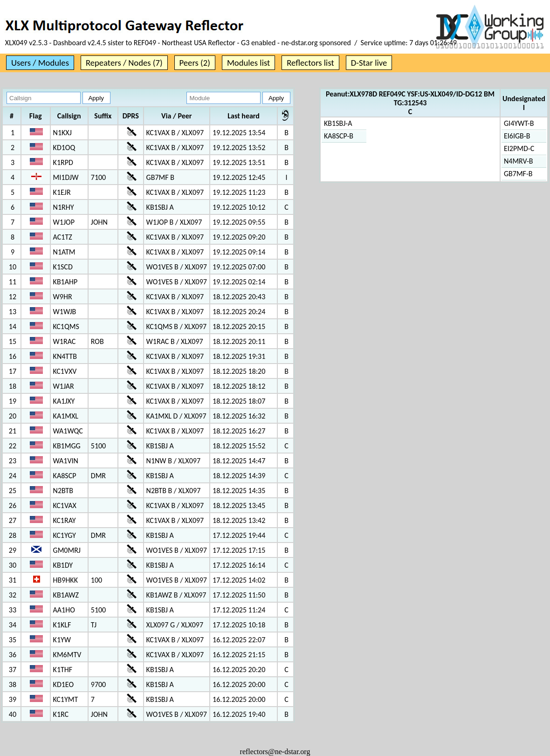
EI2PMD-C (519, 148)
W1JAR (64, 386)
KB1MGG (67, 446)
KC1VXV (65, 371)
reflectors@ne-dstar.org (275, 752)
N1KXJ (62, 133)
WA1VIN (66, 461)
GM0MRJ (67, 550)
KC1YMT (66, 699)
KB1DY (63, 565)
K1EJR (62, 192)
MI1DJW (66, 177)
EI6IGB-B (517, 136)
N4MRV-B (518, 161)
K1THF (63, 670)
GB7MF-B (518, 174)
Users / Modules (40, 63)
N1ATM (64, 252)
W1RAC (65, 341)
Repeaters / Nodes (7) (124, 63)
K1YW (62, 640)
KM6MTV (67, 655)
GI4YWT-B (519, 123)
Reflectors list (310, 63)
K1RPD (63, 162)
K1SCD (63, 267)
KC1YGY (65, 535)
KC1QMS (66, 326)
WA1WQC (68, 431)
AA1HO (64, 610)
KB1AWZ (66, 595)
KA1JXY (64, 401)
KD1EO (63, 684)
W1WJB (65, 312)
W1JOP (64, 222)
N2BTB (63, 491)
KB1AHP (65, 282)
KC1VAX (65, 505)
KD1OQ (64, 148)
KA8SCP (65, 476)
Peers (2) (195, 63)
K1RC (61, 714)
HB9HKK (65, 580)
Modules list (248, 63)
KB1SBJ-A (338, 123)
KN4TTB (65, 356)
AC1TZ (63, 237)
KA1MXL (66, 416)
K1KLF (62, 625)
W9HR (63, 297)
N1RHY (64, 207)
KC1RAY (65, 520)
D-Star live (369, 63)
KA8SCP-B (339, 136)
